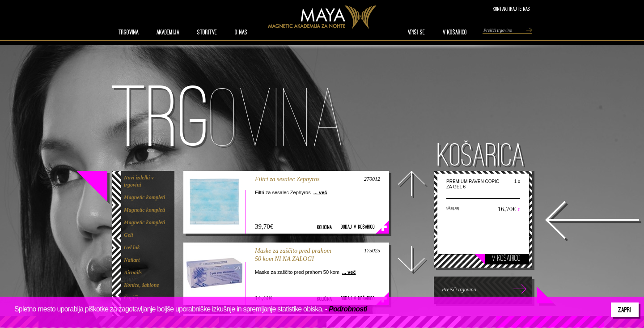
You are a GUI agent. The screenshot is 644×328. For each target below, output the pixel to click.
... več (320, 192)
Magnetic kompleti (144, 197)
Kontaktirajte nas (511, 9)
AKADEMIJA (168, 32)
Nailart (132, 260)
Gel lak (132, 247)
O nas (241, 32)
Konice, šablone (142, 285)
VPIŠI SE (416, 32)
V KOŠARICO (455, 32)
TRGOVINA (129, 32)
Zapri (625, 310)
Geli (129, 235)
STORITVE (207, 32)
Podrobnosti (348, 309)
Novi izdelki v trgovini (139, 181)
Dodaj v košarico (358, 227)
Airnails (133, 273)
